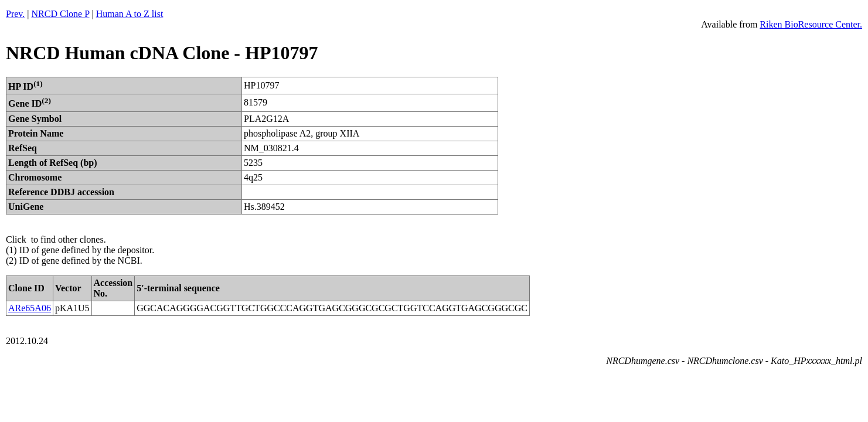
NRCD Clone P (61, 14)
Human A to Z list (130, 14)
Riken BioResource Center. (811, 24)
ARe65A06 (30, 308)
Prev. (15, 14)
